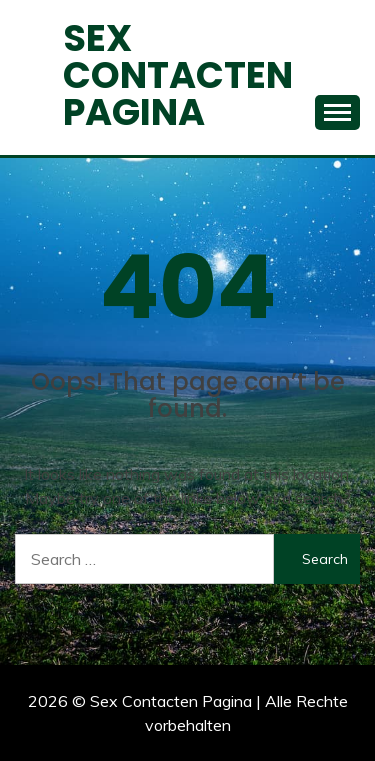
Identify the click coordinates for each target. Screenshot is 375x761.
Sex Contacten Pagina (178, 75)
